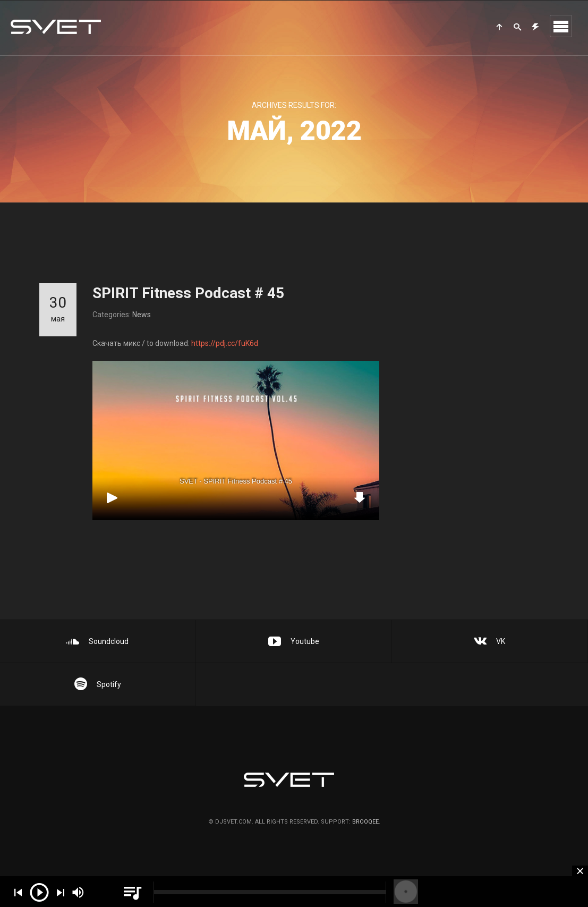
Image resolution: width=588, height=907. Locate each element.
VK (489, 641)
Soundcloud (97, 641)
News (142, 315)
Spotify (98, 684)
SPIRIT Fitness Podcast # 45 (188, 293)
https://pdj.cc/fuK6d (225, 349)
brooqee (365, 822)
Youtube (294, 641)
